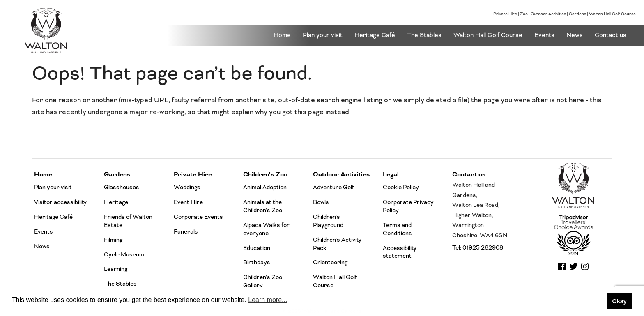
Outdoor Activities (548, 14)
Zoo (524, 14)
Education (257, 248)
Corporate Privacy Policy (408, 206)
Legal (391, 175)
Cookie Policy (401, 187)
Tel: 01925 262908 (478, 248)
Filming (113, 240)
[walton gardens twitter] (573, 269)
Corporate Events (198, 217)
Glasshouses (122, 187)
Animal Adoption (265, 187)
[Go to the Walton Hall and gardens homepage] (83, 31)
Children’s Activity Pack (337, 244)
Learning (116, 269)
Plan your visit (323, 35)
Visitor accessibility (60, 202)
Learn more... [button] (268, 300)
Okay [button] (619, 301)
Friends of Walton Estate (128, 221)
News (575, 35)
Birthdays (257, 262)
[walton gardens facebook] (562, 269)
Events (544, 35)
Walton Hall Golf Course (612, 14)
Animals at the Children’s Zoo (263, 206)
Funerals (186, 232)
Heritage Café (375, 35)
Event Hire (188, 202)
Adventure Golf (333, 187)
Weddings (187, 187)
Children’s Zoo (265, 175)
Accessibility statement (400, 252)
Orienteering (330, 262)
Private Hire (505, 14)
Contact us (611, 35)
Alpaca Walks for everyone (266, 229)
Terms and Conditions (397, 229)
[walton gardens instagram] (585, 269)
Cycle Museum (124, 255)
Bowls (321, 202)
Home (282, 35)
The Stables (424, 35)
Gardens (577, 14)
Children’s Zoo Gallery (263, 281)
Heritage (116, 202)
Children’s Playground (328, 221)
